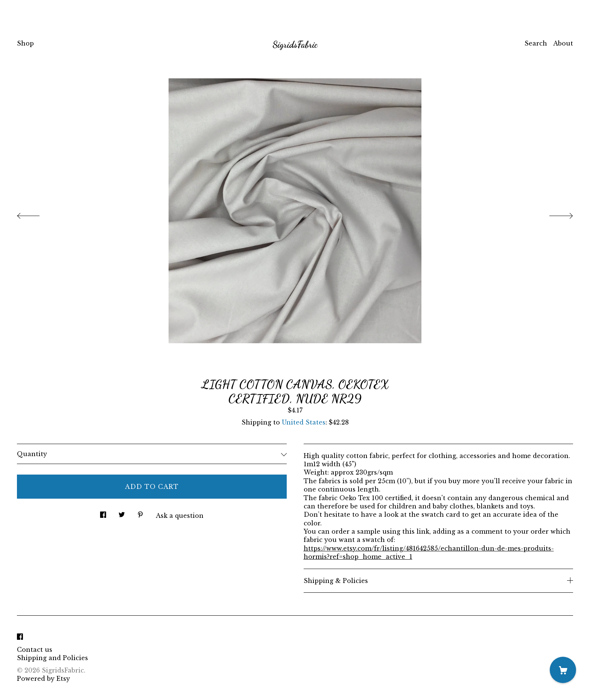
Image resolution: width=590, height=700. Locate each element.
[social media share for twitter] (122, 512)
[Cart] (563, 670)
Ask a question (180, 516)
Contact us (35, 650)
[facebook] (20, 637)
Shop (25, 43)
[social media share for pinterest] (140, 512)
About (563, 43)
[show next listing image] (554, 214)
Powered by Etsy (43, 679)
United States (304, 422)
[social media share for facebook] (103, 512)
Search (536, 43)
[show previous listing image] (36, 214)
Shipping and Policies (52, 658)
